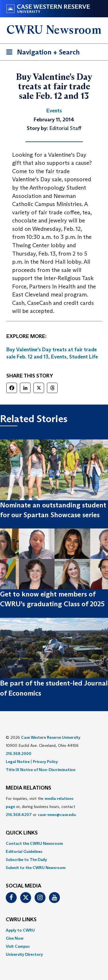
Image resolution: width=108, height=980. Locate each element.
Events (59, 357)
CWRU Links (21, 920)
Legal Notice (18, 762)
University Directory (24, 954)
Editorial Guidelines (24, 851)
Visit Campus (18, 946)
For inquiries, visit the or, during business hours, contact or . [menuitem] (41, 807)
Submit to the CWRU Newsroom (36, 868)
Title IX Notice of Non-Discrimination (41, 770)
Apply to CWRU (20, 930)
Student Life (84, 357)
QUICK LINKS (22, 833)
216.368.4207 (19, 815)
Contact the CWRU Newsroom (34, 843)
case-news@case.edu (57, 815)
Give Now (15, 938)
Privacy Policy (45, 762)
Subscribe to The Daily (26, 860)
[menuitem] (54, 843)
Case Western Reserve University (51, 737)
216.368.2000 (19, 754)
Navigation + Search (41, 53)
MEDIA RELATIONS (29, 788)
